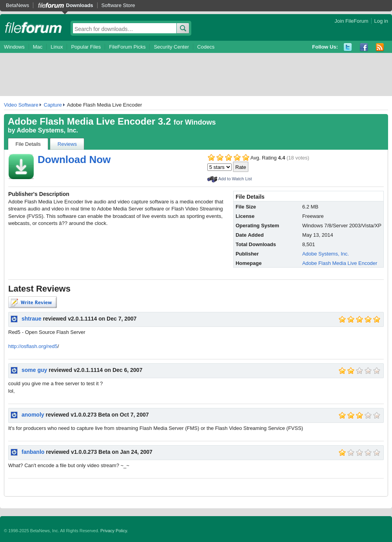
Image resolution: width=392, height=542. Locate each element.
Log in (381, 21)
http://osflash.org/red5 (33, 346)
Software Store (118, 5)
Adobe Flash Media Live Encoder (340, 263)
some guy (34, 370)
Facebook (364, 47)
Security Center (171, 47)
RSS (380, 47)
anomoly (33, 415)
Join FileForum (352, 21)
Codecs (206, 47)
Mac (38, 47)
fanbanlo (33, 452)
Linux (57, 47)
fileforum (34, 27)
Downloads (79, 5)
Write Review (33, 302)
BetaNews (17, 5)
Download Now (74, 160)
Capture (53, 105)
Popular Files (86, 47)
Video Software (21, 105)
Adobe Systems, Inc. (48, 130)
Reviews (67, 144)
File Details (28, 144)
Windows (14, 47)
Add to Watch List (235, 179)
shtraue (32, 319)
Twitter (348, 47)
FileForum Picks (127, 47)
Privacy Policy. (114, 531)
